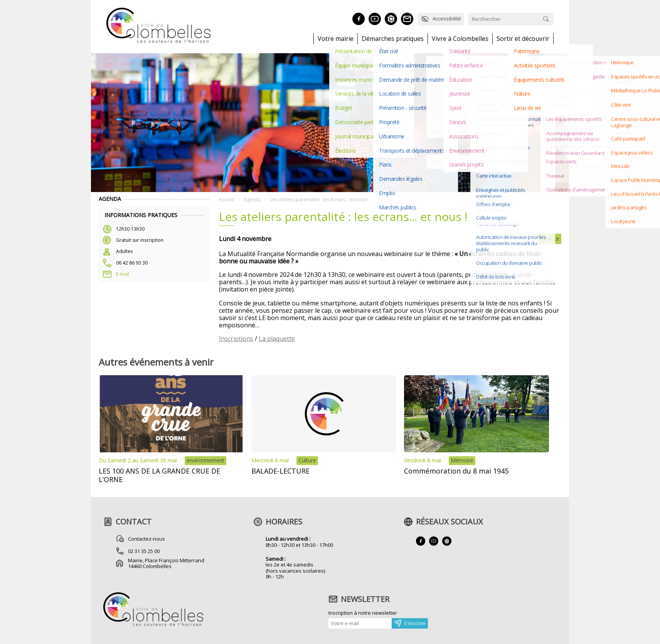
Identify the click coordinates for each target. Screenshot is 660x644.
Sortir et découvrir (523, 39)
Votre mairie (336, 39)
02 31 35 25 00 (144, 551)
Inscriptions (236, 339)
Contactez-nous (146, 539)
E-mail (123, 274)
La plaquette (277, 339)
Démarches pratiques (393, 39)
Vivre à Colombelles (460, 39)
